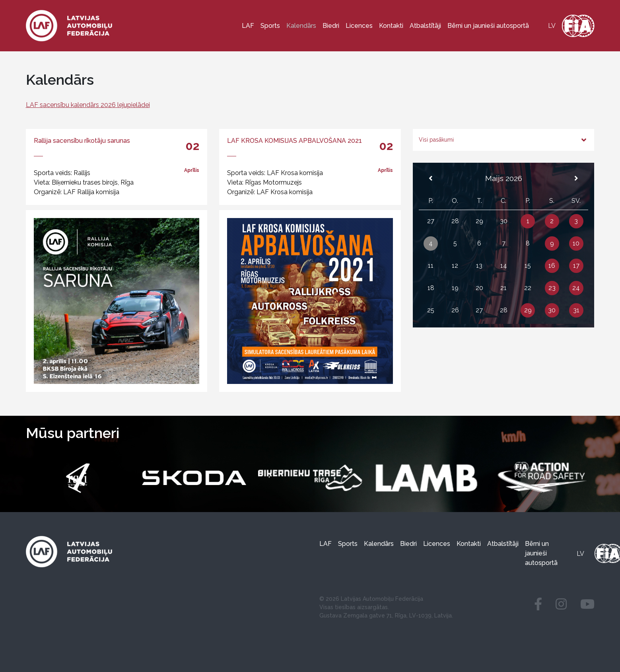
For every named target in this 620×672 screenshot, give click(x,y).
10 (576, 243)
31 (576, 310)
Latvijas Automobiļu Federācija (382, 599)
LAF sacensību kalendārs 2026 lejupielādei (88, 105)
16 (552, 266)
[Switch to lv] (552, 26)
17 (576, 266)
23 (552, 288)
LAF (248, 26)
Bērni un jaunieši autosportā (488, 26)
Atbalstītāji (425, 26)
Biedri (331, 26)
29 (528, 310)
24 (576, 288)
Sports (270, 26)
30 (552, 310)
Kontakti (391, 26)
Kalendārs (301, 26)
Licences (359, 26)
